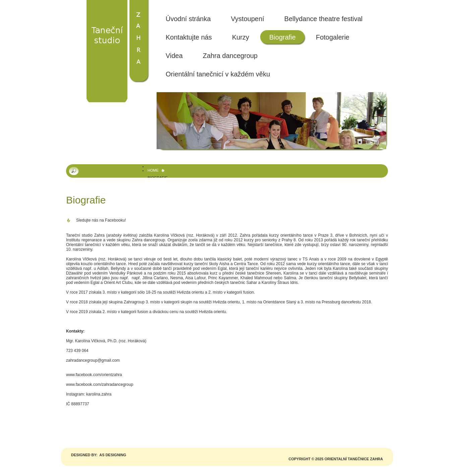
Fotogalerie (333, 37)
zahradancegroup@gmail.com (93, 360)
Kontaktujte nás (189, 37)
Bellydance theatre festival (323, 19)
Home (153, 170)
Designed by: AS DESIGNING (99, 455)
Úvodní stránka (188, 19)
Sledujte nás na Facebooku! (101, 220)
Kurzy (241, 37)
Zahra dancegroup (230, 56)
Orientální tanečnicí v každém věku (218, 74)
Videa (174, 56)
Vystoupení (248, 19)
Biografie (282, 37)
